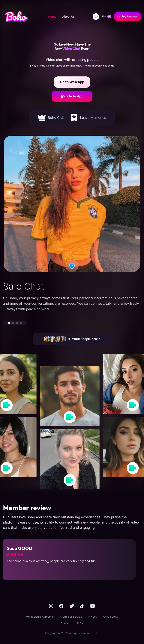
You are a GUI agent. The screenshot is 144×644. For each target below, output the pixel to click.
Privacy (93, 617)
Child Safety (111, 617)
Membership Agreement (41, 617)
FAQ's (80, 623)
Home (52, 16)
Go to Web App (72, 82)
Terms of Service (72, 617)
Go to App (72, 96)
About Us (68, 16)
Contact (66, 623)
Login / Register (127, 16)
